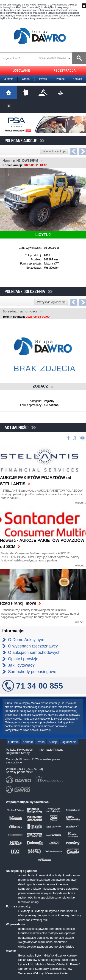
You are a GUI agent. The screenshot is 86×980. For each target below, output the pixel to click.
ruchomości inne (29, 897)
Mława (51, 964)
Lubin (64, 960)
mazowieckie (39, 933)
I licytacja (24, 911)
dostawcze (58, 880)
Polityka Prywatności (20, 750)
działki (22, 884)
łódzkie (69, 947)
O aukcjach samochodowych (34, 652)
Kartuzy (72, 955)
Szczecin (56, 969)
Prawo (43, 79)
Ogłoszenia (69, 742)
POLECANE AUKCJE (25, 141)
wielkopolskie (27, 947)
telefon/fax (69, 897)
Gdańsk (49, 955)
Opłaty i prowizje (23, 659)
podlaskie (43, 938)
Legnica (55, 960)
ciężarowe (43, 880)
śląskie (69, 938)
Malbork (41, 964)
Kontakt (77, 79)
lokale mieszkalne (45, 889)
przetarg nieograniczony (41, 915)
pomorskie (57, 938)
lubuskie (24, 933)
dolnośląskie (26, 929)
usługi (35, 902)
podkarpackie (27, 938)
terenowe (24, 902)
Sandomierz (26, 969)
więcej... (81, 503)
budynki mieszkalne (41, 875)
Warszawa (25, 973)
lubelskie (69, 929)
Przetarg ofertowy (69, 915)
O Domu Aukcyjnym (26, 640)
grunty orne (35, 884)
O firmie (9, 79)
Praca (41, 742)
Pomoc (60, 79)
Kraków (32, 960)
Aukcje (53, 742)
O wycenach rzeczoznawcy (33, 646)
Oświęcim (63, 964)
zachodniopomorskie (50, 947)
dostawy (71, 880)
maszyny (42, 893)
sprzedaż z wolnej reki (33, 920)
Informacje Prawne (51, 750)
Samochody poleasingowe (32, 672)
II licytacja (38, 911)
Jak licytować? (21, 665)
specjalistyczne (51, 897)
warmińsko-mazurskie (53, 942)
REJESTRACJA (65, 70)
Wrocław (53, 973)
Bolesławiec (26, 955)
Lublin (73, 960)
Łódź (31, 964)
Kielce (22, 960)
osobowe (69, 893)
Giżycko (61, 955)
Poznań (75, 964)
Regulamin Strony (18, 753)
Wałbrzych (40, 973)
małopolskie (56, 933)
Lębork (23, 964)
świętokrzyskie (28, 942)
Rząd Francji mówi (18, 603)
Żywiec (64, 973)
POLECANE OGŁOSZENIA (29, 291)
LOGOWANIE (21, 70)
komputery (25, 889)
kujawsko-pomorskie (49, 929)
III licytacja (52, 911)
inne (46, 884)
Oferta (26, 79)
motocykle (56, 893)
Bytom (39, 955)
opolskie (70, 933)
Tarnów (67, 969)
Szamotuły (42, 969)
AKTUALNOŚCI (20, 427)
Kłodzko (43, 960)
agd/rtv (23, 875)
